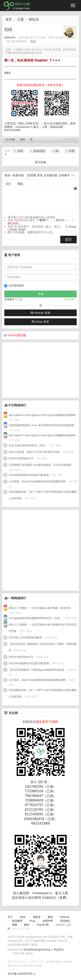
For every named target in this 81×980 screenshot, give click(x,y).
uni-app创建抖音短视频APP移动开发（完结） (35, 618)
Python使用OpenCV (21, 458)
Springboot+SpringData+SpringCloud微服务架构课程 (42, 415)
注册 (20, 299)
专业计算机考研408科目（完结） (28, 445)
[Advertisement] (35, 369)
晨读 (50, 917)
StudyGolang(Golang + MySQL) (44, 950)
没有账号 (64, 175)
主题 (21, 19)
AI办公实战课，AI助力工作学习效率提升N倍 (34, 452)
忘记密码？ (70, 299)
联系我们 (65, 921)
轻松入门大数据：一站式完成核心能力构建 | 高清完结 (40, 608)
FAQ (23, 917)
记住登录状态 (14, 286)
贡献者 (37, 917)
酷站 (27, 925)
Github (64, 917)
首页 (9, 19)
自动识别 (37, 151)
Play (32, 921)
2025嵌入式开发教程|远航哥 (25, 638)
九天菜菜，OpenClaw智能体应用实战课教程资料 (38, 481)
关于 (10, 917)
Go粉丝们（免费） (56, 898)
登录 (40, 175)
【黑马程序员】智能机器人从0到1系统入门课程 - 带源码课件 (43, 647)
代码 (18, 151)
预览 (20, 184)
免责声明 (48, 921)
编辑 (8, 184)
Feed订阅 (43, 925)
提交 (68, 239)
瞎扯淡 (34, 19)
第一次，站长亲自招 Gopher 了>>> (32, 60)
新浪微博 (17, 921)
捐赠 (14, 925)
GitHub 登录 (40, 313)
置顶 (33, 41)
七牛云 (29, 953)
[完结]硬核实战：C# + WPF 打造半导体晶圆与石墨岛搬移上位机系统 (43, 495)
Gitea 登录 (40, 322)
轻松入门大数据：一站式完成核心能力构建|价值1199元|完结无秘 (43, 628)
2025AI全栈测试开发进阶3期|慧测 (29, 475)
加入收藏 (10, 140)
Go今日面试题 (17, 335)
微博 (22, 140)
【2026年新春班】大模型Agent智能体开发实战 (37, 670)
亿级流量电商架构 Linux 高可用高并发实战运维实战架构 (42, 425)
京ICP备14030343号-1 (21, 974)
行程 (70, 151)
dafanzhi (10, 38)
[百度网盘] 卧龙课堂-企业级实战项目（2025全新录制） (41, 465)
